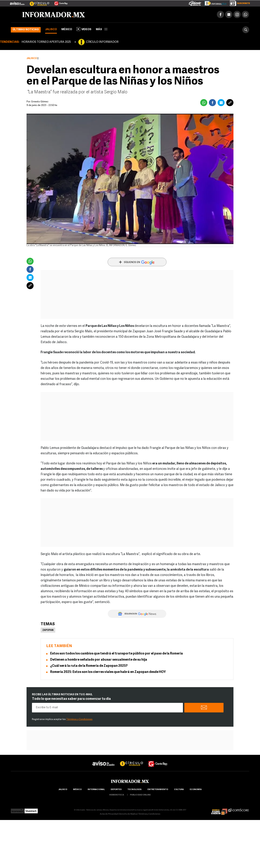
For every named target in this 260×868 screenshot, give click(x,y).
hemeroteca (117, 795)
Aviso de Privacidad (109, 814)
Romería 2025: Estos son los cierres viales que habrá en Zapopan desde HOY (108, 672)
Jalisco (51, 30)
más (102, 30)
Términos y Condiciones (79, 719)
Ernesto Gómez (40, 102)
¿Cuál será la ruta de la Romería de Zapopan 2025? (89, 666)
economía (196, 790)
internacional (96, 790)
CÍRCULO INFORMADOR (102, 42)
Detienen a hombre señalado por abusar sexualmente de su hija (99, 660)
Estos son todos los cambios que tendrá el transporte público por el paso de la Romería (117, 654)
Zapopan (48, 630)
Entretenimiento (158, 790)
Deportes (116, 790)
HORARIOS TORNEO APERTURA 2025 (46, 42)
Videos (84, 29)
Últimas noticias (26, 30)
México (67, 30)
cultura (179, 790)
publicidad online (140, 795)
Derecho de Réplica (128, 814)
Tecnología (135, 790)
